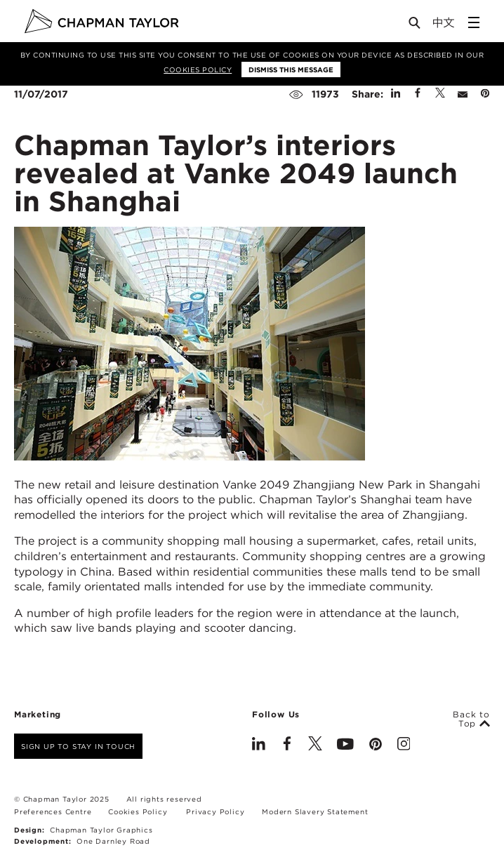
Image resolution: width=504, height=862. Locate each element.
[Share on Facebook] (418, 94)
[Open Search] (416, 26)
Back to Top (471, 720)
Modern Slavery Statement (315, 811)
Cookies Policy (198, 69)
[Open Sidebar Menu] (474, 22)
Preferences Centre (53, 811)
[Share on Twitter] (440, 94)
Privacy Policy (215, 811)
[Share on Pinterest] (485, 94)
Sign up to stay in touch (78, 746)
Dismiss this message (291, 69)
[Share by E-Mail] (463, 94)
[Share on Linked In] (396, 94)
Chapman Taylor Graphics (101, 830)
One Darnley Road (113, 841)
